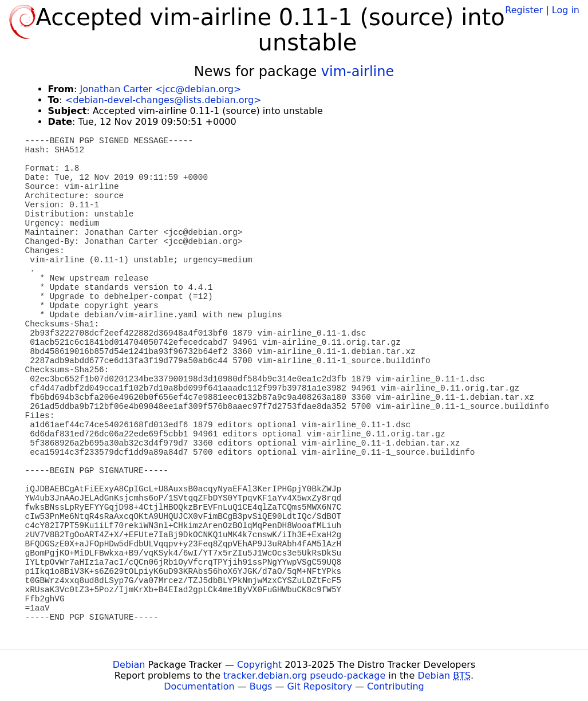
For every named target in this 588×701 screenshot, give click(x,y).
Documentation (199, 686)
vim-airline (358, 72)
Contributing (396, 686)
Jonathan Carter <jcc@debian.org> (160, 89)
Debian (129, 665)
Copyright (259, 665)
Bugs (261, 686)
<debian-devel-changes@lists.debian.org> (163, 100)
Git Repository (320, 686)
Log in (566, 10)
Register (524, 10)
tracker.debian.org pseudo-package (304, 676)
